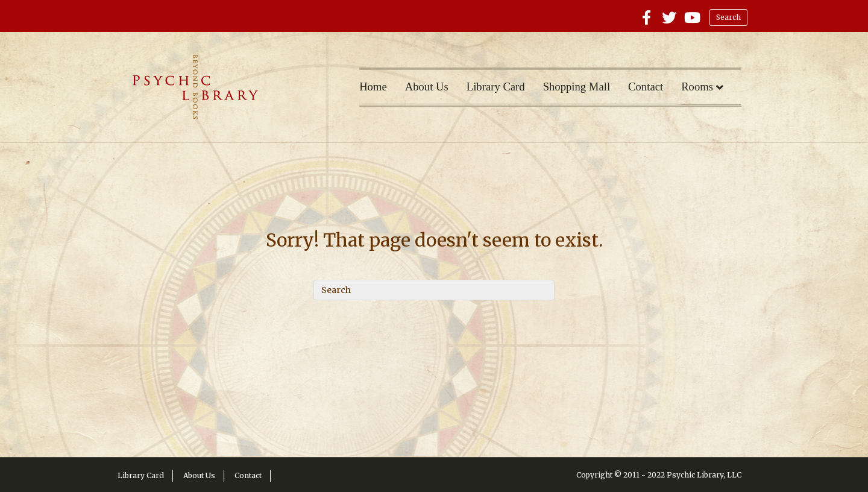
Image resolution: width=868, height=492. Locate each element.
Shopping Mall (577, 87)
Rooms (697, 87)
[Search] (434, 290)
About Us (427, 87)
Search (728, 17)
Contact (646, 87)
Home (373, 87)
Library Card (496, 87)
